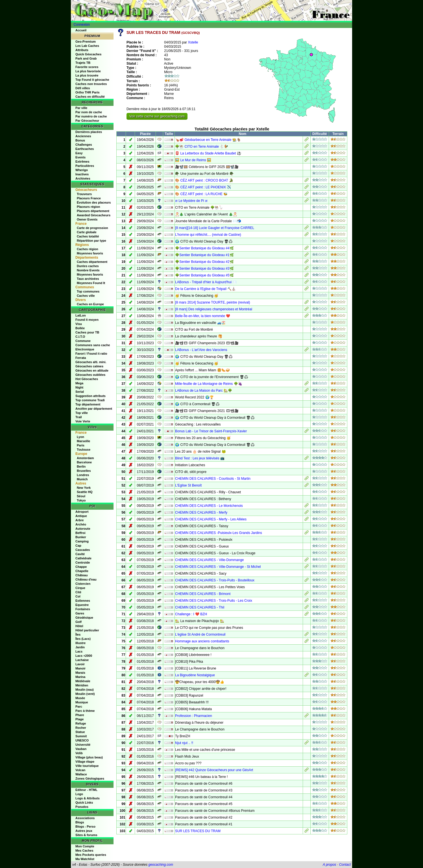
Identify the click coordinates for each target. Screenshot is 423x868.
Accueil (81, 30)
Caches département (92, 262)
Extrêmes (82, 162)
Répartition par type (91, 241)
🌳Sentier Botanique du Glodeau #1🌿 (204, 255)
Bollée (80, 328)
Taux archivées (88, 279)
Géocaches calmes (89, 366)
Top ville (82, 413)
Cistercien (83, 584)
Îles (78, 634)
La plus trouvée (87, 75)
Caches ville (86, 296)
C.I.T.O (80, 337)
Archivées (83, 178)
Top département (88, 404)
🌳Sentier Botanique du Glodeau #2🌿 (204, 262)
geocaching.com (161, 865)
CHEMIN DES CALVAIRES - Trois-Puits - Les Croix (214, 601)
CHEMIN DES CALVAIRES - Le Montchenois (209, 506)
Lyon (80, 437)
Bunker (81, 537)
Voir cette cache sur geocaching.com (157, 116)
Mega (79, 383)
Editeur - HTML (86, 790)
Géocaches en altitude (92, 370)
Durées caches (88, 266)
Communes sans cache (93, 345)
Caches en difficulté (90, 97)
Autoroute (83, 529)
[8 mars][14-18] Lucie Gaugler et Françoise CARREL (215, 228)
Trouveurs (84, 194)
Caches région (88, 249)
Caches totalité (88, 236)
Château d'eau (86, 579)
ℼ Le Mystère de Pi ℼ (191, 201)
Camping (82, 541)
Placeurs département (93, 211)
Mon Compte (85, 846)
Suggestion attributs (91, 396)
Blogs (80, 822)
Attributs (82, 50)
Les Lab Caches (87, 46)
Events (80, 157)
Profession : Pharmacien (194, 716)
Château (81, 575)
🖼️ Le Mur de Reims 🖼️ (193, 160)
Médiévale (83, 681)
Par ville (81, 108)
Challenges (84, 145)
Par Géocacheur (87, 121)
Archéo (81, 524)
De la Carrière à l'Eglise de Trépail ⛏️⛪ (205, 289)
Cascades (83, 550)
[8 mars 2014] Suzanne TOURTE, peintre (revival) (212, 302)
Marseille (83, 441)
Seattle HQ (85, 492)
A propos (330, 865)
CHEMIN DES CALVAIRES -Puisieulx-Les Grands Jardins (219, 533)
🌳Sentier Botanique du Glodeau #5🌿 (204, 275)
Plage (79, 719)
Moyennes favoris (90, 253)
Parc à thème (85, 711)
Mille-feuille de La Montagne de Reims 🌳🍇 (209, 384)
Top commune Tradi (90, 400)
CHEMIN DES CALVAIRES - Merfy (201, 512)
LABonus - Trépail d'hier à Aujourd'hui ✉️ (206, 282)
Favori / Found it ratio (91, 354)
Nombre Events (88, 270)
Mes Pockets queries (91, 855)
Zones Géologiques (90, 778)
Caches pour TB (87, 332)
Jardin (80, 647)
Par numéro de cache (91, 116)
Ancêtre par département (94, 409)
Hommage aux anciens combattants (202, 641)
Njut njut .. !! (184, 743)
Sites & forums (86, 835)
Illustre (80, 643)
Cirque (80, 588)
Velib (79, 753)
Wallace (81, 774)
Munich (82, 479)
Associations (85, 818)
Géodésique (84, 618)
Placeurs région (89, 207)
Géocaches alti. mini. (91, 362)
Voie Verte (83, 421)
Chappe (81, 567)
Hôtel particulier (87, 630)
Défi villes (83, 88)
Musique (82, 702)
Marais (80, 673)
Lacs (79, 651)
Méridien (82, 685)
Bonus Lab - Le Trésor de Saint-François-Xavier (211, 431)
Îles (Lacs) (83, 639)
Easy (79, 153)
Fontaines (83, 609)
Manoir (80, 668)
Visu (79, 324)
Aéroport (82, 512)
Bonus (80, 140)
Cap (78, 546)
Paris (81, 445)
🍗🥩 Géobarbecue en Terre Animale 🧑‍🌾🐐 (208, 140)
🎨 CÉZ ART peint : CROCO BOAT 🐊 (204, 180)
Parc (79, 706)
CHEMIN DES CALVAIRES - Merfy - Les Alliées (211, 519)
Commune (83, 341)
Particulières (85, 166)
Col (78, 596)
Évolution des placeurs (94, 202)
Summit (81, 736)
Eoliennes (83, 601)
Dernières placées (89, 132)
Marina (80, 677)
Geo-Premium (86, 42)
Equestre (82, 605)
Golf (79, 622)
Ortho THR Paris (88, 92)
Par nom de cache (89, 112)
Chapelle (82, 571)
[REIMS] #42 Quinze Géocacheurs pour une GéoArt (214, 770)
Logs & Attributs (88, 798)
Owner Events (87, 219)
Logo (79, 794)
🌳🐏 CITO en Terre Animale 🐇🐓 (202, 147)
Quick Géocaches (88, 54)
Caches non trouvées (91, 84)
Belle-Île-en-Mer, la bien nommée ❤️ (203, 316)
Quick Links (84, 802)
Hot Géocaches (87, 379)
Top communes (88, 291)
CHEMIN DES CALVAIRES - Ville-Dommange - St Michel (218, 567)
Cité (78, 592)
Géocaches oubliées (90, 375)
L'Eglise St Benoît (188, 485)
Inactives (82, 174)
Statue (80, 732)
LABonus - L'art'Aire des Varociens (201, 350)
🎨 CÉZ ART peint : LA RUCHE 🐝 (201, 194)
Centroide (83, 562)
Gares (80, 613)
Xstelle (193, 42)
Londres (83, 475)
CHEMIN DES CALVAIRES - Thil (200, 607)
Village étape (85, 762)
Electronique (85, 349)
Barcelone (84, 462)
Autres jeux (84, 831)
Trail (79, 417)
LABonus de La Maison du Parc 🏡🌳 (204, 391)
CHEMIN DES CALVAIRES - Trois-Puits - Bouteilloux (215, 580)
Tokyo (81, 500)
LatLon (81, 315)
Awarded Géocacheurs (94, 215)
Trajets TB (83, 63)
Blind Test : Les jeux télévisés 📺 (200, 458)
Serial (80, 392)
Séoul (81, 496)
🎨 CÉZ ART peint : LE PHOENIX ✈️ (203, 187)
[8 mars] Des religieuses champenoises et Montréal (214, 309)
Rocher (81, 728)
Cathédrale (83, 558)
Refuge (81, 723)
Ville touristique (87, 766)
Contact (345, 865)
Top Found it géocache (92, 80)
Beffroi (80, 533)
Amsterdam (85, 458)
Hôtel (79, 626)
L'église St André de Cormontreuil (200, 634)
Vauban (81, 749)
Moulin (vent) (85, 694)
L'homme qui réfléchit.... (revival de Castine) (208, 235)
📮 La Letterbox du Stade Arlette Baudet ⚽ (208, 153)
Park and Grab (86, 58)
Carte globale (87, 232)
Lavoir (80, 664)
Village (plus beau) (89, 757)
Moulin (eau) (85, 690)
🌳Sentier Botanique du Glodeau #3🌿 (204, 269)
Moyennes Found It (91, 283)
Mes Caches (84, 850)
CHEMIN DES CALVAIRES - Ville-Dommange (209, 560)
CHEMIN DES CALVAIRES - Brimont (203, 594)
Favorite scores (87, 67)
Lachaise (82, 660)
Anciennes (83, 136)
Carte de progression (92, 228)
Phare (80, 715)
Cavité (80, 554)
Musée (80, 698)
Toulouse (84, 450)
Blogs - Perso (85, 826)
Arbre (79, 520)
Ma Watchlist (85, 859)
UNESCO (82, 740)
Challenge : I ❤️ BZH (191, 614)
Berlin (81, 466)
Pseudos (82, 807)
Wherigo (82, 170)
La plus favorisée (88, 71)
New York (84, 488)
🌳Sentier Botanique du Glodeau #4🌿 (204, 248)
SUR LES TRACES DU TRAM (198, 831)
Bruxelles (84, 471)
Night (79, 387)
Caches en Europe (90, 304)
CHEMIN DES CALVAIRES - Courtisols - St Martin (213, 479)
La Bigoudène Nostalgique (195, 675)
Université (83, 745)
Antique (81, 516)
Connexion (82, 25)
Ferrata (81, 358)
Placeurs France (89, 198)
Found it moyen (87, 320)
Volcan (80, 770)
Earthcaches (85, 149)
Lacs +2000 (84, 656)
